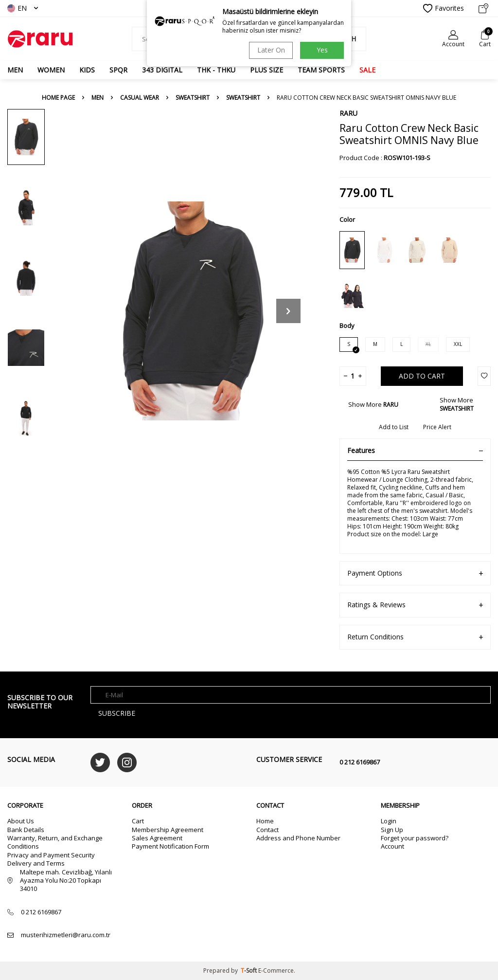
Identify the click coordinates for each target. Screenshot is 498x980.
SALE (367, 70)
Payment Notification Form (170, 846)
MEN (15, 70)
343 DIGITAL (162, 70)
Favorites (444, 8)
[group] (190, 311)
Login (389, 821)
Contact (267, 830)
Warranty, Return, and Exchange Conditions (55, 842)
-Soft (249, 971)
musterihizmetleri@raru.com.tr (66, 935)
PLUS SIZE (267, 70)
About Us (21, 821)
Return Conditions (415, 637)
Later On (271, 50)
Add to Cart (422, 376)
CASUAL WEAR (140, 98)
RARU (348, 113)
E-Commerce (276, 971)
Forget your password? (415, 838)
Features (415, 451)
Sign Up (392, 830)
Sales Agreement (157, 838)
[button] (288, 311)
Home (265, 821)
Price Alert (437, 427)
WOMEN (51, 70)
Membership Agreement (168, 830)
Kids (87, 70)
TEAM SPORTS (321, 70)
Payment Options (415, 573)
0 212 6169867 (360, 762)
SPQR (118, 70)
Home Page (58, 98)
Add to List (394, 427)
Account (392, 846)
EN (23, 8)
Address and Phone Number (298, 838)
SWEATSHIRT (193, 98)
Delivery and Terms (36, 863)
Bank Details (26, 830)
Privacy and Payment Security (51, 855)
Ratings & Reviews (415, 605)
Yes (322, 50)
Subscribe (117, 713)
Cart (138, 821)
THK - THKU (216, 70)
